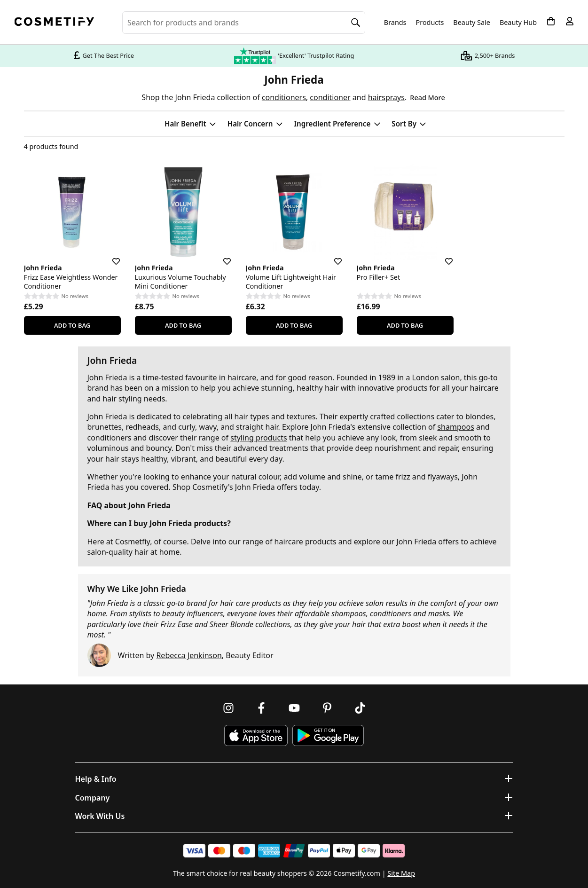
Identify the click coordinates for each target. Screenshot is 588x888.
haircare (242, 377)
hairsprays (386, 97)
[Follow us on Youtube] (294, 708)
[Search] (356, 23)
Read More (427, 98)
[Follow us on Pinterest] (327, 708)
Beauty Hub (518, 23)
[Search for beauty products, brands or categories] (244, 23)
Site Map (401, 873)
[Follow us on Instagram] (228, 708)
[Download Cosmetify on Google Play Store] (328, 735)
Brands (395, 23)
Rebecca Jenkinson (189, 655)
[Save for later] (110, 256)
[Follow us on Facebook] (261, 708)
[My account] (570, 21)
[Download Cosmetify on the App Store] (256, 735)
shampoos (455, 427)
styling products (259, 438)
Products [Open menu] (430, 22)
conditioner (330, 97)
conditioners (284, 97)
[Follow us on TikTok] (360, 708)
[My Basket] (551, 21)
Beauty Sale (472, 23)
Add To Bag (72, 325)
